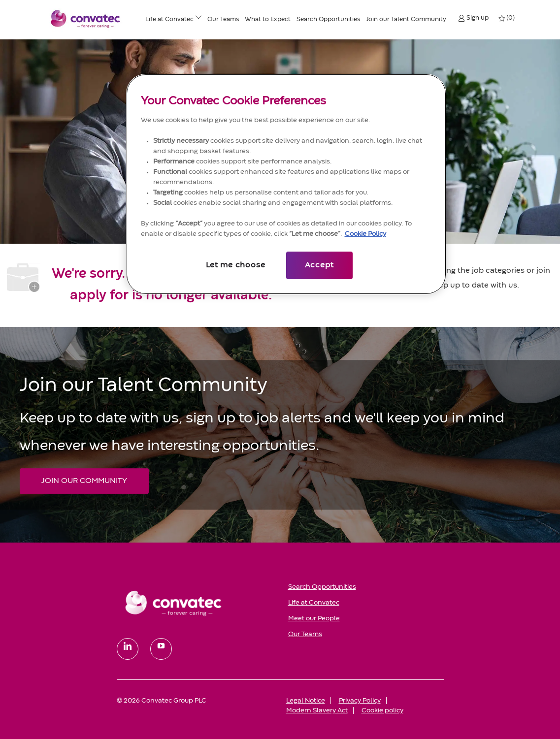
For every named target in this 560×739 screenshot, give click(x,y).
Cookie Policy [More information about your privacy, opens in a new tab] (365, 234)
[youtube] (161, 649)
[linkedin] (128, 649)
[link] (196, 603)
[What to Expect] (268, 20)
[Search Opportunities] (328, 20)
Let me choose (235, 265)
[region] (286, 184)
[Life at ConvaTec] (169, 20)
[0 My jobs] (507, 18)
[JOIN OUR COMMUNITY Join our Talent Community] (84, 481)
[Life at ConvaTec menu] (198, 19)
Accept (319, 265)
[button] (473, 18)
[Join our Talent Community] (406, 20)
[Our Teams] (223, 20)
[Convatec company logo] (86, 19)
